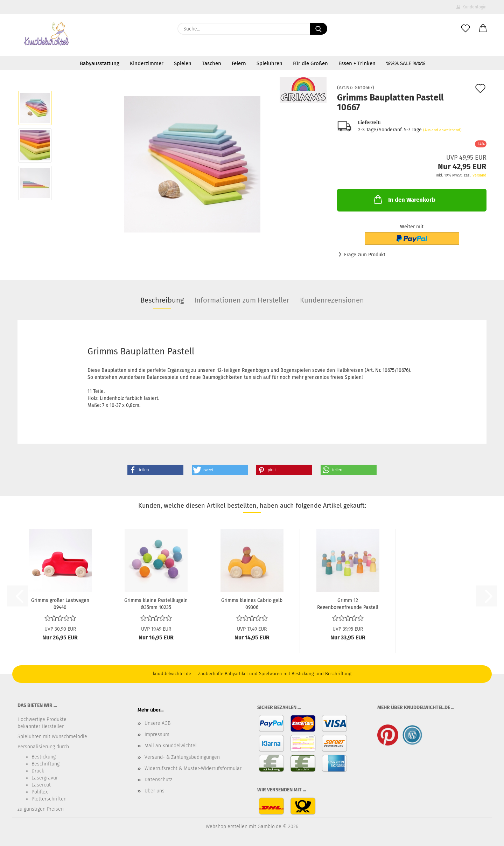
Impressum (157, 734)
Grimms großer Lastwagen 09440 (60, 603)
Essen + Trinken (357, 63)
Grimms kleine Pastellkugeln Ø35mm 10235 (156, 603)
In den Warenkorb (404, 199)
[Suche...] (318, 29)
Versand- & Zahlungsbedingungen (182, 757)
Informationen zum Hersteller (242, 300)
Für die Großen (310, 63)
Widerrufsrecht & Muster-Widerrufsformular (193, 768)
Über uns (155, 791)
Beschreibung (162, 300)
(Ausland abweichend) (442, 130)
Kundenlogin (471, 7)
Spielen (183, 63)
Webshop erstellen (227, 827)
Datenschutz (158, 780)
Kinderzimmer (147, 63)
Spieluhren (269, 63)
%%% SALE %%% (406, 63)
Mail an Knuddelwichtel (171, 746)
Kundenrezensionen (332, 300)
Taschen (212, 63)
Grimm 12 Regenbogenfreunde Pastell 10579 (348, 603)
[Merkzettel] (465, 29)
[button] (483, 29)
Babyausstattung (100, 63)
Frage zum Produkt (365, 255)
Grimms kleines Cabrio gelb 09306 (252, 603)
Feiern (239, 63)
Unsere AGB (157, 723)
